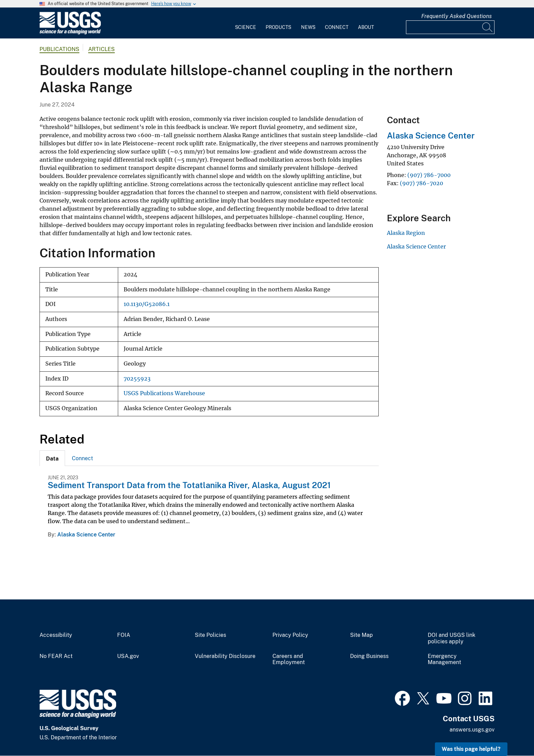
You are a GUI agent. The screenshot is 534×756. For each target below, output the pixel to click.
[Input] (450, 27)
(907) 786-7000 (429, 175)
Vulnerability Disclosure (225, 656)
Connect (337, 27)
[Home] (70, 33)
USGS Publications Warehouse (164, 393)
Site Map (362, 635)
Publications (59, 49)
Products (278, 27)
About (366, 27)
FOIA (124, 635)
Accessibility (56, 635)
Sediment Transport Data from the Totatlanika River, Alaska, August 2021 (189, 485)
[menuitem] (246, 23)
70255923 (137, 379)
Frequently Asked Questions (457, 16)
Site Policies (210, 635)
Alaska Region (406, 233)
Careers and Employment (289, 660)
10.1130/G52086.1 (147, 304)
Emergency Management (444, 660)
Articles (101, 49)
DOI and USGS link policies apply (452, 638)
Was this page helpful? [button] (471, 749)
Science (246, 27)
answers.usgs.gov (472, 730)
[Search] (488, 27)
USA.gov (128, 656)
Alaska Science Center (86, 535)
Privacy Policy (290, 635)
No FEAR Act (56, 656)
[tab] (52, 458)
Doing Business (369, 656)
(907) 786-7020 (421, 183)
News (308, 27)
